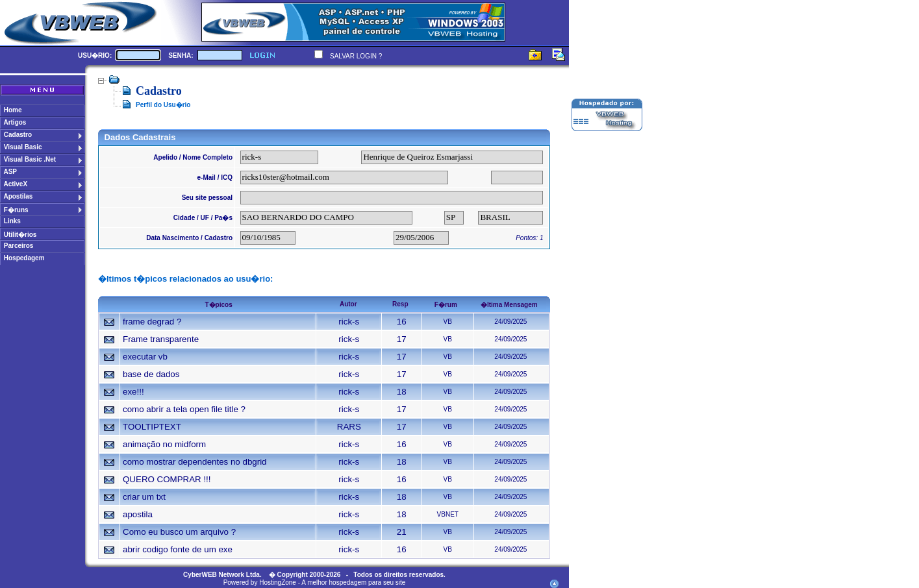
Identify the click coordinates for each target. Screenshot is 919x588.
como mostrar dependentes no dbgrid (195, 462)
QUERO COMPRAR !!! (167, 479)
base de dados (151, 374)
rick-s (349, 322)
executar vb (145, 357)
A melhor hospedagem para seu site (353, 582)
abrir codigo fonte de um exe (178, 549)
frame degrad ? (152, 322)
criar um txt (144, 497)
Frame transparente (161, 339)
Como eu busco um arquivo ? (179, 532)
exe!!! (133, 392)
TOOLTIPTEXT (152, 427)
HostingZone (278, 582)
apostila (138, 514)
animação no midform (164, 444)
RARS (349, 427)
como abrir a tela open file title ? (184, 409)
